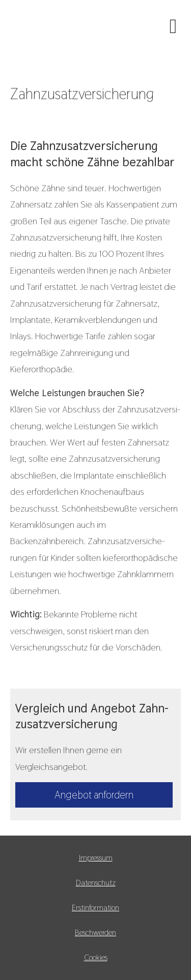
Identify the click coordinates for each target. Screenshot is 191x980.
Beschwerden (95, 932)
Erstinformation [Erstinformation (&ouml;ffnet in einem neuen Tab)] (95, 908)
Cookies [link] (96, 957)
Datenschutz (96, 883)
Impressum (96, 858)
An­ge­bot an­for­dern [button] (94, 795)
